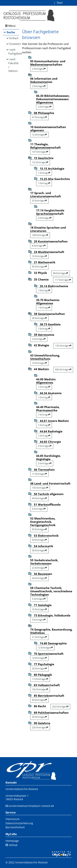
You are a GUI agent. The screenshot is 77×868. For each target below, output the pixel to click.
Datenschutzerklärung (19, 823)
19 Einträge (39, 363)
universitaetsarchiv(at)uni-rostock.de (31, 806)
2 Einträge (39, 69)
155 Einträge (40, 488)
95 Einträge (39, 266)
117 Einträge (63, 280)
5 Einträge (39, 599)
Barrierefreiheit (15, 827)
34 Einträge (39, 578)
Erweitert (14, 44)
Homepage (12, 841)
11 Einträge (39, 474)
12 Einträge (39, 135)
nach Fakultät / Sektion (13, 65)
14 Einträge (39, 658)
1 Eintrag (44, 173)
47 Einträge (39, 117)
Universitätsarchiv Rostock (22, 789)
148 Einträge (40, 235)
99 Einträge (39, 700)
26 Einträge (39, 668)
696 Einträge (63, 369)
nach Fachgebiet (14, 51)
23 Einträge (39, 568)
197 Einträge (40, 152)
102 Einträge (40, 689)
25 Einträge (39, 201)
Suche (11, 32)
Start (60, 3)
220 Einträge (40, 727)
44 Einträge (39, 498)
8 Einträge (39, 246)
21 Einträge (39, 637)
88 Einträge (61, 273)
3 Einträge (39, 620)
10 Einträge (39, 256)
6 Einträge (45, 218)
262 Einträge (60, 706)
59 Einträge (39, 540)
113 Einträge (40, 679)
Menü (10, 26)
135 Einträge (63, 346)
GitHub (12, 845)
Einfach (14, 38)
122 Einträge (40, 162)
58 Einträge (39, 550)
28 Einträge (39, 318)
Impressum (13, 819)
